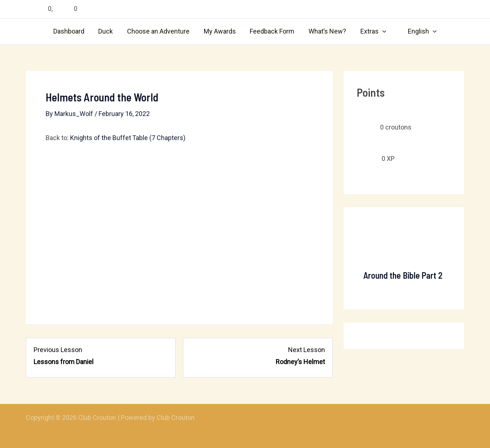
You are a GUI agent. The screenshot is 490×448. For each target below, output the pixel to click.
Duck (108, 31)
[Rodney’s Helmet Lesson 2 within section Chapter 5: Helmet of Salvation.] (258, 356)
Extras (371, 31)
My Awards (220, 31)
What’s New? (326, 31)
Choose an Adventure (160, 31)
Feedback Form (272, 31)
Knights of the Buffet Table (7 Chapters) (128, 138)
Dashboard (72, 31)
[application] (380, 31)
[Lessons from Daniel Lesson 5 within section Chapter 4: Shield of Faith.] (101, 356)
